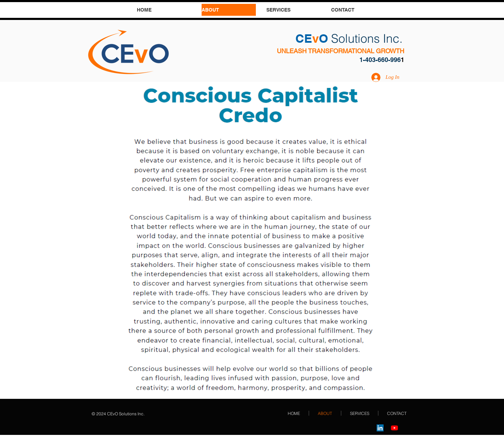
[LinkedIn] (380, 428)
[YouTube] (394, 428)
